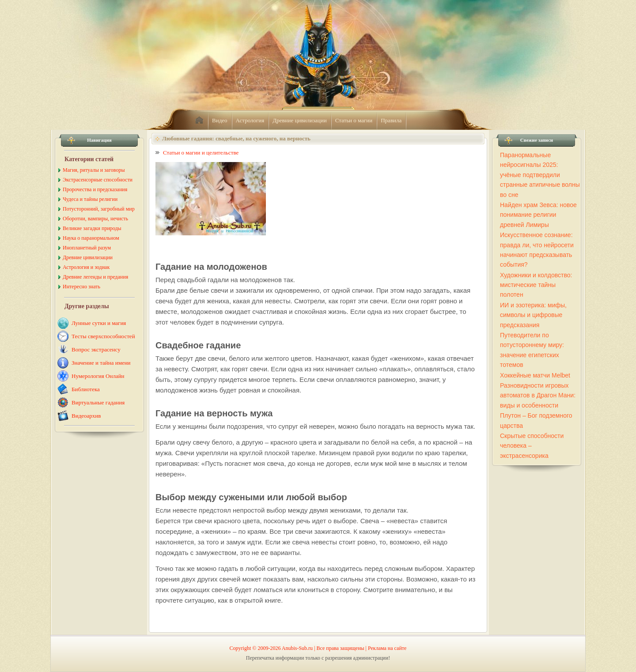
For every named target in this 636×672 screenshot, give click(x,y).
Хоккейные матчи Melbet (535, 375)
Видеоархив (86, 416)
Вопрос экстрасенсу (96, 349)
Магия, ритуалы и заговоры (94, 170)
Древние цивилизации (299, 120)
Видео (220, 120)
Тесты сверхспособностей (103, 336)
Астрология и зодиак (86, 267)
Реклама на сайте (387, 648)
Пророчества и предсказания (95, 189)
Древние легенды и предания (95, 277)
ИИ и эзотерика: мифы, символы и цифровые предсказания (533, 315)
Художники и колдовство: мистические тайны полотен (536, 285)
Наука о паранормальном (91, 238)
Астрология (250, 120)
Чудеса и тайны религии (90, 199)
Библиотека (86, 389)
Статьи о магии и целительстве (201, 153)
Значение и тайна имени (101, 363)
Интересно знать (81, 287)
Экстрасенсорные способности (98, 180)
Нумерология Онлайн (98, 376)
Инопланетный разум (87, 248)
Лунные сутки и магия (99, 323)
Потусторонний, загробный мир (99, 209)
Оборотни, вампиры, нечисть (95, 219)
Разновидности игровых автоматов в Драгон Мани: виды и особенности (538, 395)
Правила (391, 120)
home (199, 121)
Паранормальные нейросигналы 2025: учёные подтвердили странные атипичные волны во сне (540, 175)
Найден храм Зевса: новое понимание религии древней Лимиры (538, 215)
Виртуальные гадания (98, 402)
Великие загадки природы (92, 228)
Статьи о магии (354, 120)
